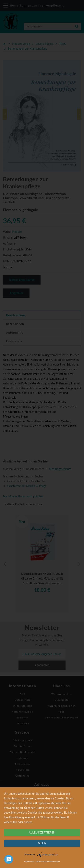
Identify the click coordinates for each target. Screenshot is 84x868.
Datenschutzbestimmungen (48, 862)
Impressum (29, 862)
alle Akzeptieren (42, 833)
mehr (42, 843)
